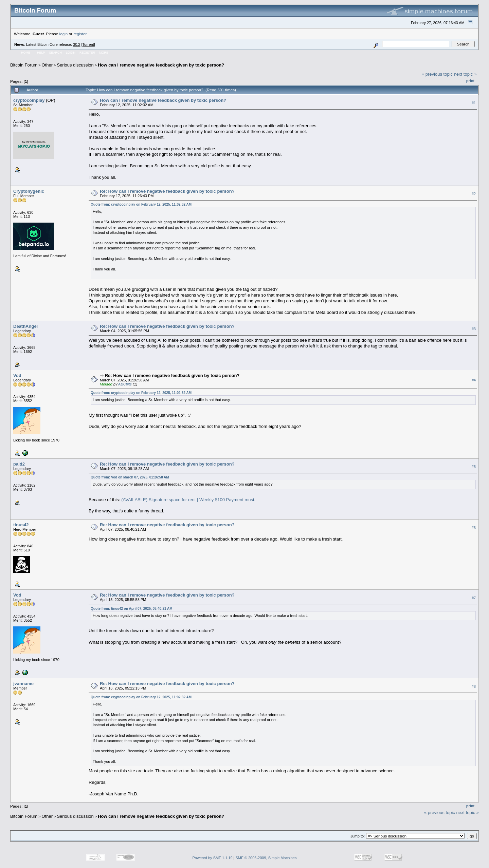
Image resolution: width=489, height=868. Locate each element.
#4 (474, 380)
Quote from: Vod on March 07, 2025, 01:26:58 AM (130, 477)
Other (47, 65)
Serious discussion (75, 65)
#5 (474, 467)
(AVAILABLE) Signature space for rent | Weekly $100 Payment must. (188, 500)
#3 (474, 329)
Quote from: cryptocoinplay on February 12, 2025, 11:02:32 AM (141, 204)
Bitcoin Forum (24, 65)
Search (56, 53)
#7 (474, 598)
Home (26, 53)
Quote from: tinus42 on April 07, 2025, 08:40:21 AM (131, 609)
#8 (474, 686)
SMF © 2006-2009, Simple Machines (266, 858)
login (64, 34)
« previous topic (437, 74)
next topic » (465, 74)
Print (470, 81)
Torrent (88, 44)
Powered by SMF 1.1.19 (213, 858)
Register (87, 53)
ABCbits (125, 384)
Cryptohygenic (29, 191)
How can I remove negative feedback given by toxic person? (161, 65)
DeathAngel (25, 326)
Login (71, 53)
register (80, 34)
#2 (474, 194)
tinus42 (21, 525)
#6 (474, 528)
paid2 (19, 464)
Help (41, 53)
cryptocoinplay (29, 100)
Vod (17, 375)
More (104, 53)
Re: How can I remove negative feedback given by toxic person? (167, 191)
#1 (474, 103)
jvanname (23, 684)
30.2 (77, 44)
